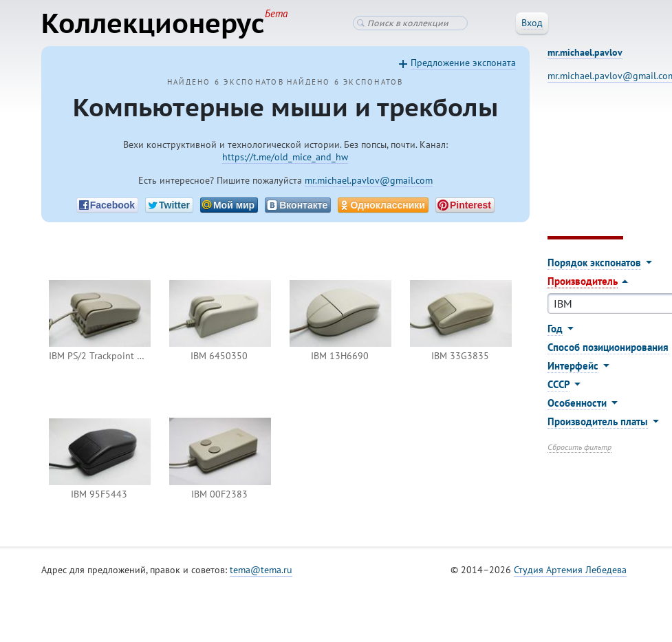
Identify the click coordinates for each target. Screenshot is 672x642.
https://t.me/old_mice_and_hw (285, 157)
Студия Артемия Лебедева (570, 570)
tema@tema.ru (261, 570)
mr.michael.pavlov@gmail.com (369, 180)
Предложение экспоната (463, 63)
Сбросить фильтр (579, 447)
